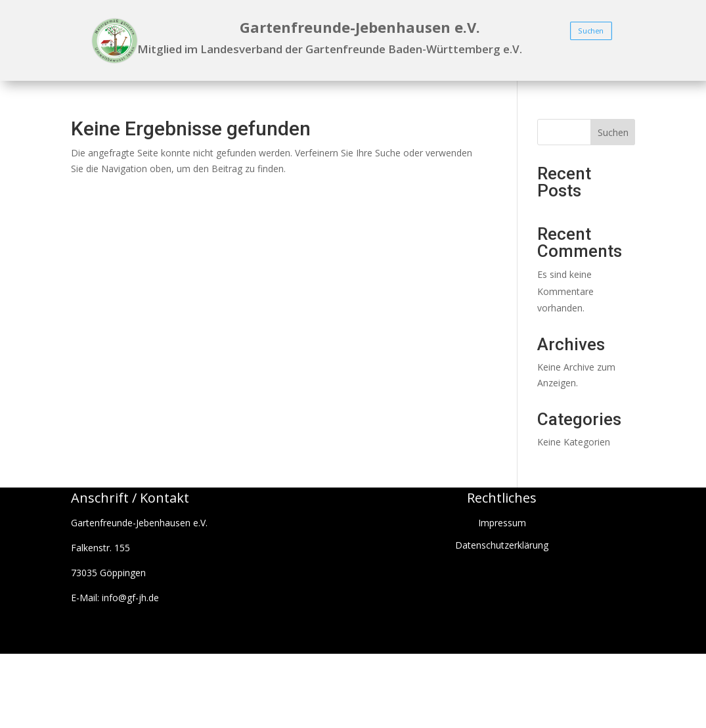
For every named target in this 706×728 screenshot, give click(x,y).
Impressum (502, 523)
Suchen (591, 31)
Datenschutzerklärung (502, 545)
